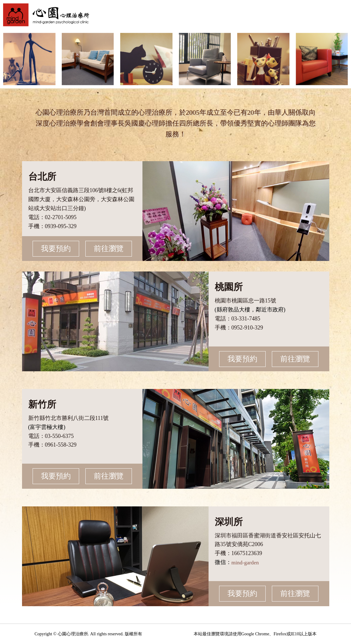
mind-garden (246, 562)
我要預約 (57, 249)
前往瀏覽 (107, 249)
